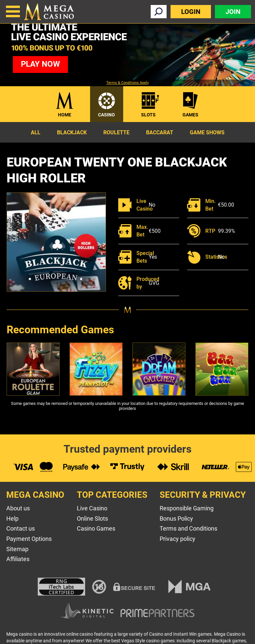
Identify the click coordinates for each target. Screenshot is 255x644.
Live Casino (92, 508)
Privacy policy (178, 539)
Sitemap (17, 549)
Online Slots (92, 518)
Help (12, 518)
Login (191, 12)
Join (233, 12)
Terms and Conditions (188, 528)
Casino (106, 115)
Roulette (116, 132)
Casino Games (96, 528)
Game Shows (207, 132)
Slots (148, 115)
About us (18, 508)
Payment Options (29, 539)
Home (65, 115)
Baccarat (160, 132)
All (36, 132)
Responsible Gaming (187, 508)
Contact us (21, 528)
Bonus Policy (176, 518)
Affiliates (18, 559)
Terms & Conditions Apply (127, 83)
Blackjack (72, 132)
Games (190, 115)
